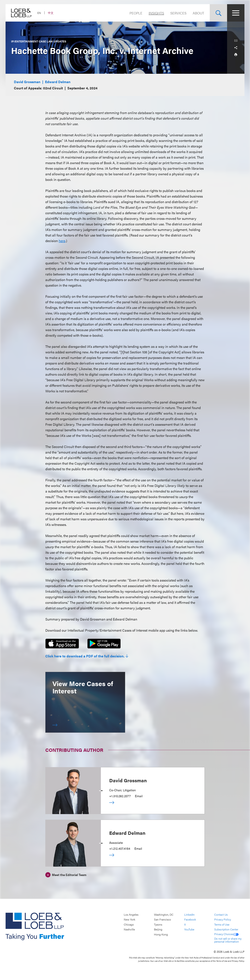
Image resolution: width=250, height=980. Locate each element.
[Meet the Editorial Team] (66, 874)
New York (130, 920)
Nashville (129, 929)
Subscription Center (226, 929)
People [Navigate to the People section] (136, 13)
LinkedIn (189, 915)
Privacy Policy (223, 920)
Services (178, 13)
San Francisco (162, 920)
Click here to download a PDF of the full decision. (85, 656)
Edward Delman (58, 82)
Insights (156, 13)
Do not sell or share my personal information (228, 940)
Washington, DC (164, 915)
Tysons (158, 924)
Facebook (190, 920)
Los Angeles (131, 915)
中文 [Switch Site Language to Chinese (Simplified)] (51, 13)
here (62, 241)
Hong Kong (161, 934)
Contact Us (221, 915)
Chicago (129, 924)
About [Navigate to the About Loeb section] (198, 13)
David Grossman (27, 82)
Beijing (158, 929)
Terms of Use (222, 924)
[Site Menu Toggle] (236, 13)
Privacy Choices (226, 934)
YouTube (189, 929)
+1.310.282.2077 (120, 796)
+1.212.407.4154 (120, 848)
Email (139, 796)
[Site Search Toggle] (218, 13)
